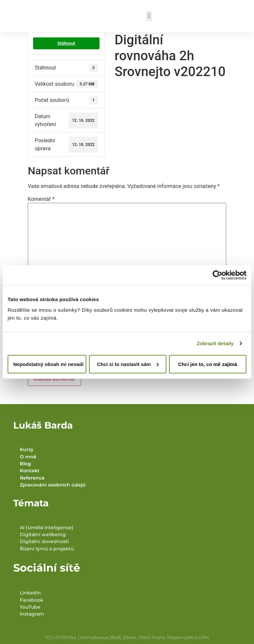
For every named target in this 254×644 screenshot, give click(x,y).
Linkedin (30, 593)
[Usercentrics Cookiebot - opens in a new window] (217, 275)
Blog (25, 464)
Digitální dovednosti (44, 541)
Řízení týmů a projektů (47, 549)
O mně (28, 457)
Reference (32, 478)
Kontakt (30, 471)
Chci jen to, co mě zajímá (208, 364)
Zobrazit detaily (215, 343)
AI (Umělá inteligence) (47, 528)
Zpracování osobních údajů (53, 485)
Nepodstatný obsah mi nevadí (48, 364)
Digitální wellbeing (43, 534)
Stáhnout (66, 43)
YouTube (30, 607)
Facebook (32, 600)
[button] (149, 16)
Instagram (32, 614)
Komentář (41, 199)
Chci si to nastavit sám (128, 364)
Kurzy (27, 449)
